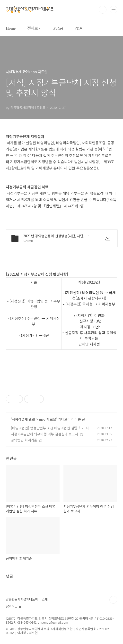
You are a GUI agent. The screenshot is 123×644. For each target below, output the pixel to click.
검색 (103, 10)
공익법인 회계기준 (24, 440)
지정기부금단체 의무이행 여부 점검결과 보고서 (44, 434)
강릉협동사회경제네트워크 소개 (27, 599)
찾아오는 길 (14, 606)
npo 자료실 (47, 419)
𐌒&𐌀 (79, 28)
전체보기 (35, 28)
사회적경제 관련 (23, 419)
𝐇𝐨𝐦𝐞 (11, 28)
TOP (113, 600)
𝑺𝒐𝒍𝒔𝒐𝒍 (58, 28)
